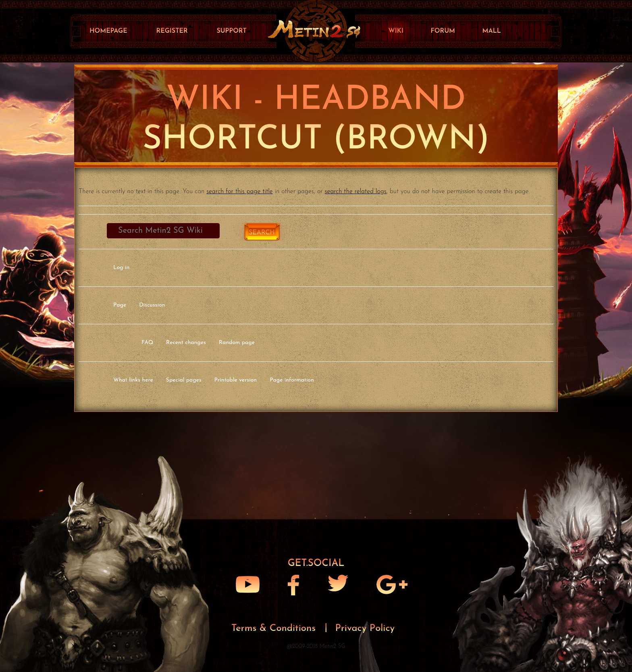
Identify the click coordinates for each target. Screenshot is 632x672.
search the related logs (356, 192)
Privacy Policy (365, 628)
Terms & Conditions (275, 628)
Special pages (184, 380)
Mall (492, 31)
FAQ (147, 343)
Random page (237, 343)
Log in (121, 268)
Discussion (152, 305)
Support (231, 31)
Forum (443, 31)
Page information (292, 380)
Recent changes (186, 343)
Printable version (236, 380)
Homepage (108, 31)
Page (120, 305)
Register (172, 31)
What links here (133, 380)
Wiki (396, 31)
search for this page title (239, 192)
